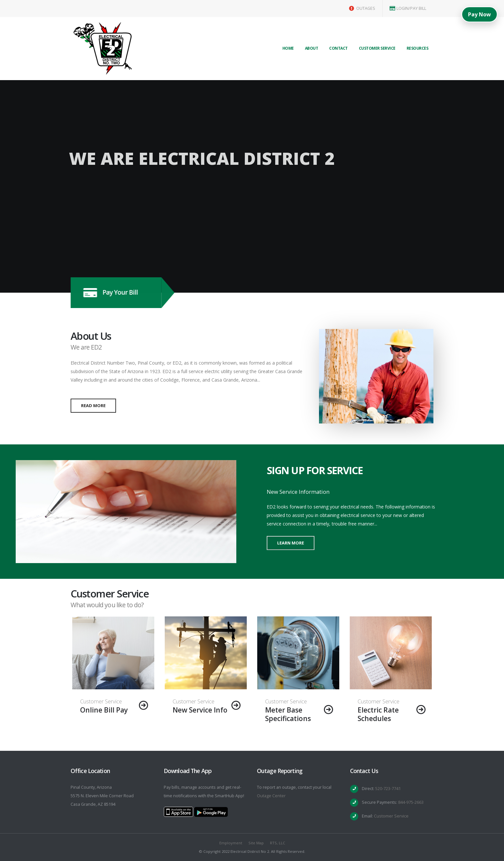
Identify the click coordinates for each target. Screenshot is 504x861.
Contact (338, 48)
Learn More (291, 543)
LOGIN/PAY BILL (408, 8)
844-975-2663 (411, 802)
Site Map (256, 843)
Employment (231, 843)
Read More (93, 405)
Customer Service (377, 48)
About (312, 48)
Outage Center (271, 796)
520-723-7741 (388, 789)
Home (288, 48)
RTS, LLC (277, 843)
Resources (418, 48)
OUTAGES (362, 8)
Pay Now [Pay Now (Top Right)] (479, 14)
